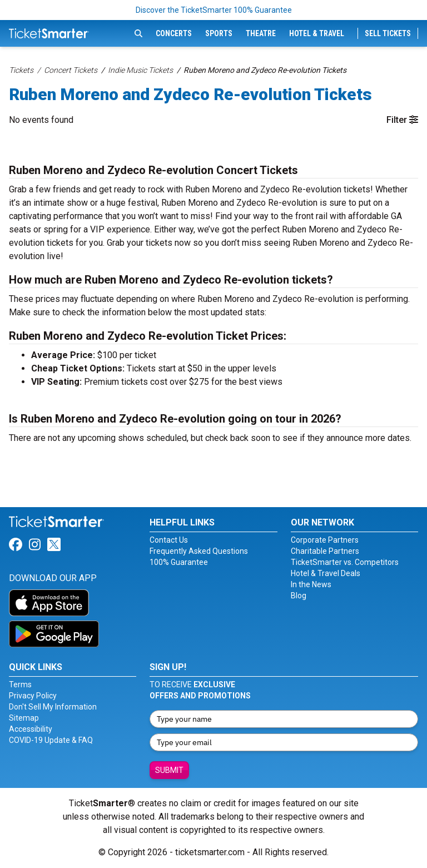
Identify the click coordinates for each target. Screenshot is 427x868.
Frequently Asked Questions (199, 551)
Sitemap (24, 718)
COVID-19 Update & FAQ (51, 740)
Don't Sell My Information (53, 707)
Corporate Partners (325, 540)
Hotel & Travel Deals (326, 573)
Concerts (174, 33)
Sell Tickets (388, 33)
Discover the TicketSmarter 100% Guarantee (214, 10)
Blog (299, 596)
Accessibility (31, 729)
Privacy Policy (33, 696)
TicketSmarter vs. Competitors (345, 562)
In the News (311, 584)
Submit (169, 770)
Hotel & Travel (317, 33)
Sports (219, 33)
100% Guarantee (179, 562)
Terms (20, 685)
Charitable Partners (325, 551)
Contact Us (169, 540)
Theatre (261, 33)
